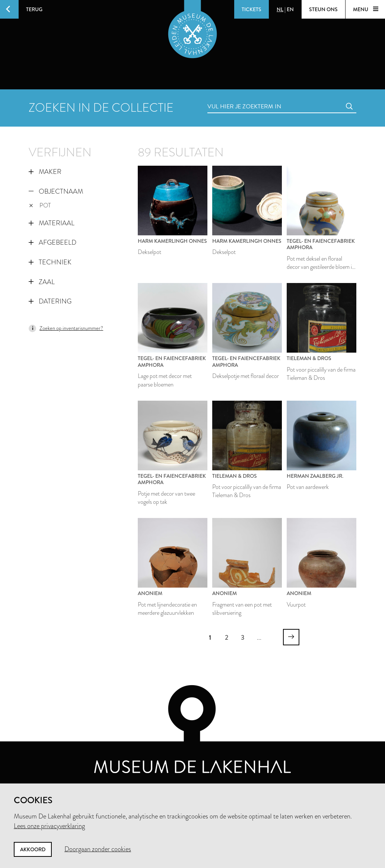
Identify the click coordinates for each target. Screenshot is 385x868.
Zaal (42, 282)
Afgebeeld (52, 242)
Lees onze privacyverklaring (49, 826)
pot (40, 205)
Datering (50, 301)
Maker (45, 172)
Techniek (50, 262)
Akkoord (33, 849)
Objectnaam (56, 191)
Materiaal (52, 223)
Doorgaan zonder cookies (98, 849)
